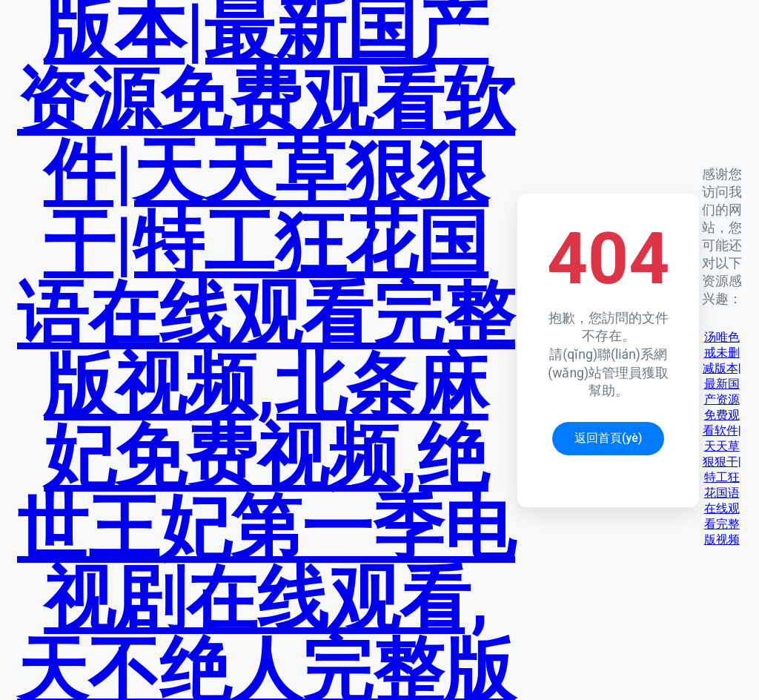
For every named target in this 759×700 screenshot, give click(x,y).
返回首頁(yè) (608, 438)
